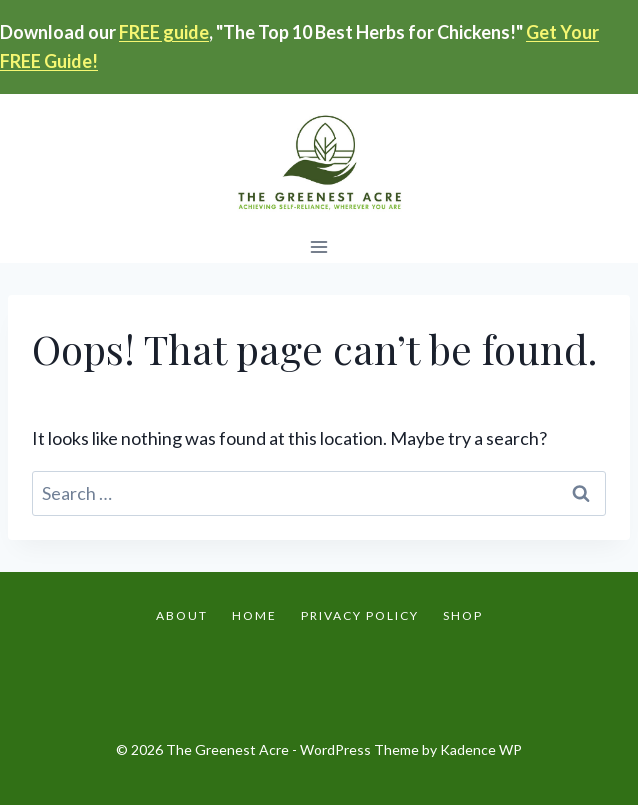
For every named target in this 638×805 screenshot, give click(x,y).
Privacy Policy (360, 615)
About (182, 615)
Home (254, 615)
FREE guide (164, 32)
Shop (463, 615)
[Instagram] (319, 677)
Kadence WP (481, 749)
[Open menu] (319, 247)
